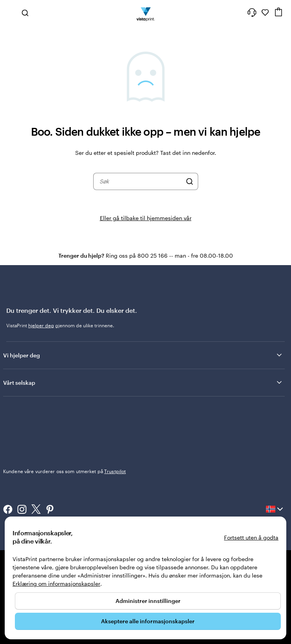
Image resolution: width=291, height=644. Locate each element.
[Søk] (190, 181)
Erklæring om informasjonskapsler (56, 584)
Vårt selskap (143, 382)
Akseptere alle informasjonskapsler (148, 621)
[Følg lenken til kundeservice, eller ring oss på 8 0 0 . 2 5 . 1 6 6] (252, 13)
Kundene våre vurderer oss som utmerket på (64, 471)
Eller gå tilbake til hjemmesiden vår (146, 218)
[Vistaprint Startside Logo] (145, 13)
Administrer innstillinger (148, 601)
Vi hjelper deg (143, 355)
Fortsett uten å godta (251, 537)
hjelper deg (41, 325)
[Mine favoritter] (265, 13)
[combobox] (141, 181)
